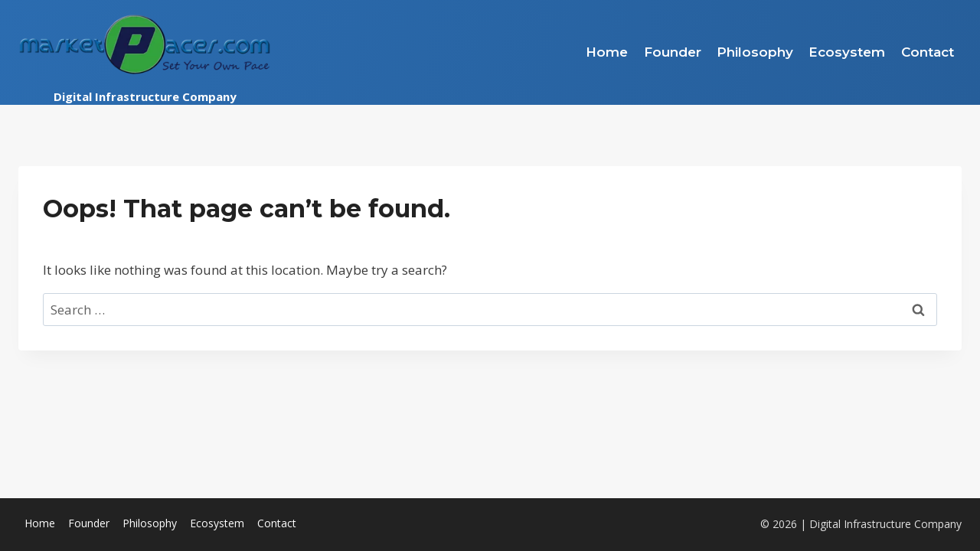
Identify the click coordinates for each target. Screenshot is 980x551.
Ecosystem (847, 52)
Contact (928, 52)
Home (607, 52)
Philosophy (755, 52)
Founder (673, 52)
